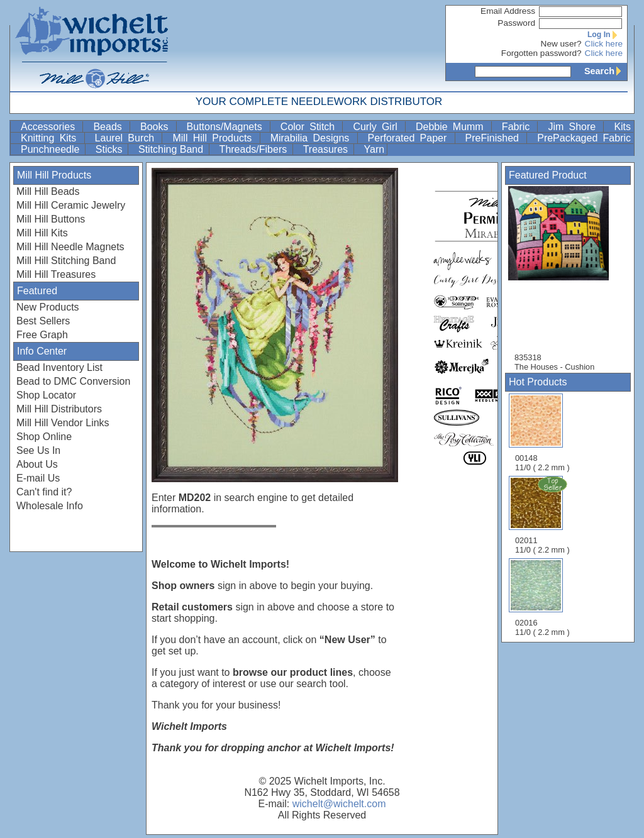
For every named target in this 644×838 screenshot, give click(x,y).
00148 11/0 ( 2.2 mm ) (542, 433)
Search (606, 71)
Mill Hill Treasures (56, 274)
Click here (604, 44)
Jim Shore (574, 127)
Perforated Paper (410, 138)
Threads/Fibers (255, 149)
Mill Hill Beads (48, 191)
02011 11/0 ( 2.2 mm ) (543, 515)
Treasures (327, 149)
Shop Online (44, 437)
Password (516, 23)
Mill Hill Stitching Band (66, 261)
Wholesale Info (50, 506)
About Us (37, 464)
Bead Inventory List (59, 367)
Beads (110, 127)
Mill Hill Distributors (59, 409)
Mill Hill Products (214, 138)
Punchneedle (52, 149)
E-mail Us (38, 478)
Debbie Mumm (452, 127)
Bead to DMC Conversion (73, 381)
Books (157, 127)
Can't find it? (44, 492)
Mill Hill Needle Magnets (70, 247)
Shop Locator (46, 395)
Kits (622, 127)
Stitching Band (172, 149)
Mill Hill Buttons (51, 219)
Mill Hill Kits (42, 233)
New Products (48, 307)
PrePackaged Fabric (584, 138)
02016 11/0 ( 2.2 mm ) (542, 598)
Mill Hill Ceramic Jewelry (71, 205)
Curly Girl (378, 127)
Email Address (508, 11)
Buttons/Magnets (227, 127)
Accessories (50, 127)
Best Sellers (43, 321)
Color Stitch (310, 127)
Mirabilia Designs (313, 138)
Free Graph (42, 335)
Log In (605, 35)
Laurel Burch (127, 138)
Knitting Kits (51, 138)
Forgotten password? (541, 53)
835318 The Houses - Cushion (565, 279)
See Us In (38, 450)
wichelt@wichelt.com (339, 804)
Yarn (375, 149)
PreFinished (495, 138)
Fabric (519, 127)
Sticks (110, 149)
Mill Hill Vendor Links (63, 423)
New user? (561, 44)
